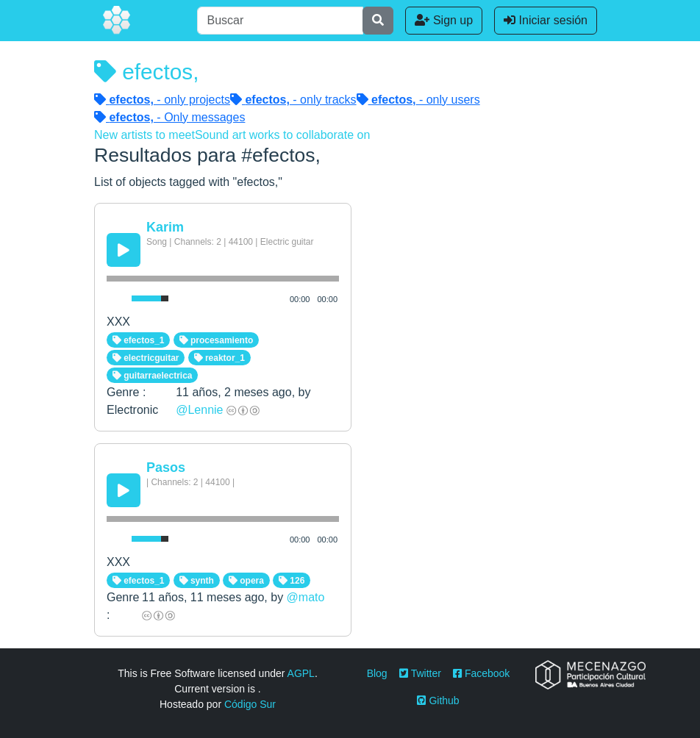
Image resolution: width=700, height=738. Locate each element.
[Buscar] (280, 21)
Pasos (166, 467)
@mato (306, 597)
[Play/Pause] (124, 250)
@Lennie (199, 410)
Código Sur (250, 704)
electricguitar (146, 358)
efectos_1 (139, 340)
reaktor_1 (219, 358)
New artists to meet (144, 135)
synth (197, 581)
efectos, (146, 72)
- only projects (162, 100)
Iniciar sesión (546, 20)
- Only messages (169, 117)
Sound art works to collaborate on (282, 135)
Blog (377, 673)
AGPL (301, 673)
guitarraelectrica (153, 376)
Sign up (444, 20)
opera (246, 581)
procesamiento (217, 340)
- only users (418, 100)
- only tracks (293, 100)
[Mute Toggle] (116, 298)
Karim (165, 227)
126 (292, 581)
